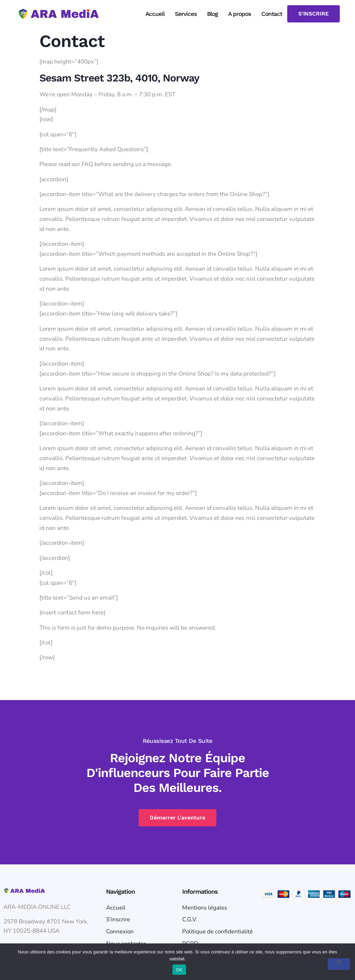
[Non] (339, 964)
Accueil (155, 14)
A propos (240, 14)
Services (186, 14)
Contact (272, 14)
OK (179, 970)
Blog (212, 14)
